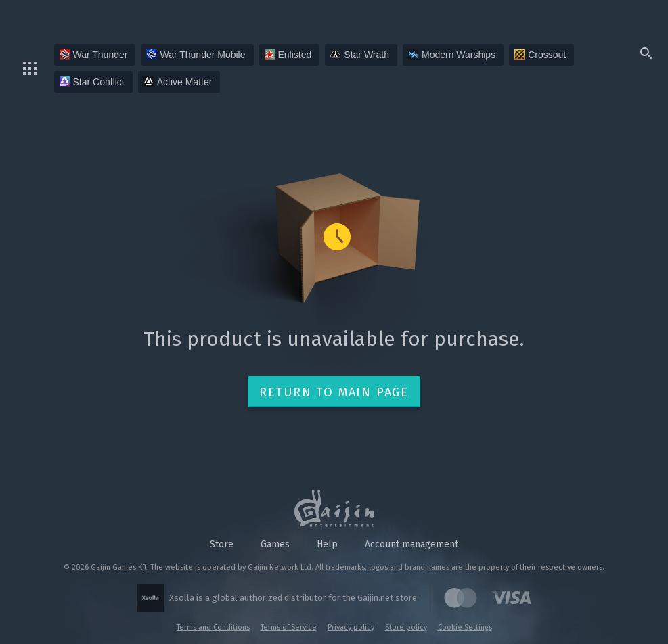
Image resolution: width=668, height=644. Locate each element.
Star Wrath (360, 55)
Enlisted (288, 55)
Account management (411, 544)
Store (222, 544)
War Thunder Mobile (196, 55)
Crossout (540, 55)
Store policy (406, 627)
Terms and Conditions (213, 627)
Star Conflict (92, 82)
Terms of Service (289, 627)
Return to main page (334, 392)
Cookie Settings (465, 627)
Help (327, 544)
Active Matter (178, 82)
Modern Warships (452, 55)
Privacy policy (351, 627)
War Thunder (94, 55)
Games (275, 544)
